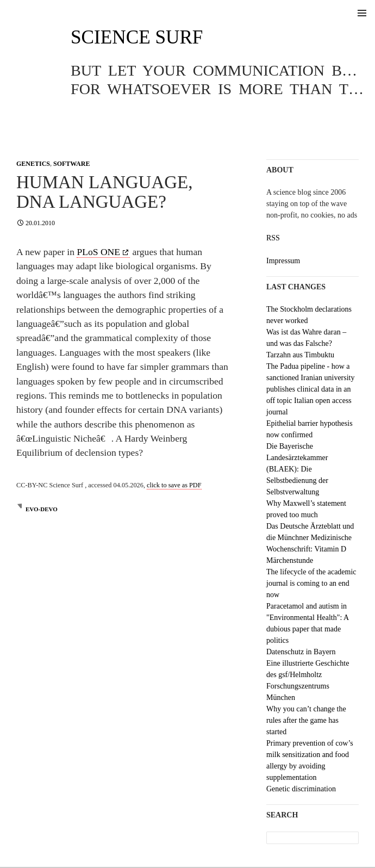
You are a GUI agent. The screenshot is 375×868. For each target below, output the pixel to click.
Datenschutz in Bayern (301, 652)
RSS (273, 238)
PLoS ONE (98, 252)
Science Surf (137, 37)
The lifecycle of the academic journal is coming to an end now (311, 583)
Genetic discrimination (301, 789)
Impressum (283, 261)
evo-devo (42, 509)
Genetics (33, 164)
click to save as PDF (174, 485)
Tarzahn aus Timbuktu (300, 355)
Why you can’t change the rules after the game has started (306, 720)
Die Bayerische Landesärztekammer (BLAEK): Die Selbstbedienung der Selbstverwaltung (297, 469)
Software (71, 164)
